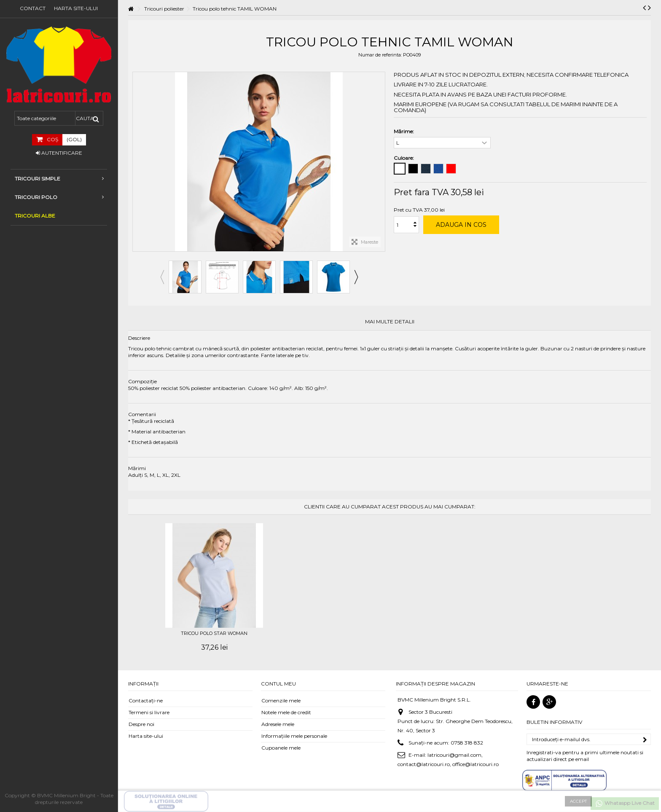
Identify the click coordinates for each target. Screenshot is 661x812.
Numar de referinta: (380, 55)
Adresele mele (278, 724)
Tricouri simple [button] (59, 179)
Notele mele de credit (286, 712)
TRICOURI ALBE (35, 216)
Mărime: (404, 131)
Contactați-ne (146, 700)
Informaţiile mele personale (294, 736)
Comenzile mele (281, 700)
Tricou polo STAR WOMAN (214, 633)
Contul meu (278, 684)
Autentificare (59, 153)
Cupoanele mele (281, 748)
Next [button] (356, 277)
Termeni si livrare (149, 712)
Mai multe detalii (390, 322)
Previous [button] (162, 277)
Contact (33, 8)
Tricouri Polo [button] (59, 197)
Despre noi (141, 724)
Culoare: (404, 158)
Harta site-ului (76, 8)
